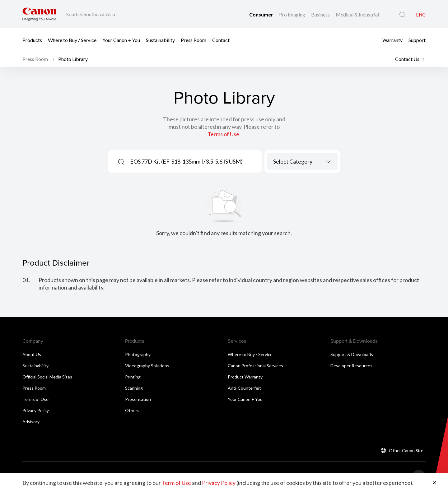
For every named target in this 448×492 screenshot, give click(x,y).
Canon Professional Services (255, 366)
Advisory (31, 422)
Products (32, 40)
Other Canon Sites (407, 450)
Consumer (262, 14)
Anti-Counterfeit (244, 388)
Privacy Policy (36, 410)
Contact (221, 40)
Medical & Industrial (357, 14)
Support (417, 40)
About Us (32, 354)
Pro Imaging (293, 14)
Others (132, 410)
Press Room (194, 40)
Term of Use (176, 483)
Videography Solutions (147, 366)
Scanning (134, 388)
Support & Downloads (352, 354)
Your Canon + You (121, 40)
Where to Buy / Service (72, 40)
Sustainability (160, 40)
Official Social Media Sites (47, 377)
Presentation (138, 399)
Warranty (392, 40)
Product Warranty (245, 377)
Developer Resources (351, 366)
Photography (138, 354)
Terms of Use (223, 134)
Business (321, 14)
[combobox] (302, 161)
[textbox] (302, 161)
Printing (133, 377)
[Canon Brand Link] (39, 14)
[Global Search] (402, 15)
